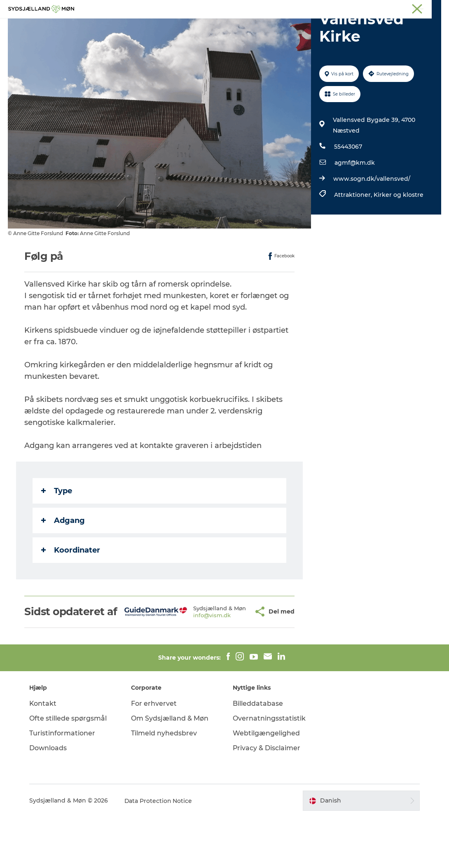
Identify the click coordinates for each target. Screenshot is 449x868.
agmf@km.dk (355, 202)
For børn (204, 27)
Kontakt (44, 755)
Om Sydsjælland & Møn (170, 769)
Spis (312, 27)
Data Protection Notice (159, 852)
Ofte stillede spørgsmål (69, 769)
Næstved (268, 8)
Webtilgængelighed (266, 784)
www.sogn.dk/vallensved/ (372, 218)
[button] (235, 657)
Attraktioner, (354, 234)
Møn (243, 8)
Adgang (63, 560)
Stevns (295, 8)
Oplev (139, 27)
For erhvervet (154, 755)
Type (57, 530)
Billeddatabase (258, 755)
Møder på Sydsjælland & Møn (406, 8)
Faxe (357, 8)
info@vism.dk (198, 664)
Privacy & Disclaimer (267, 799)
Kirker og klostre (399, 234)
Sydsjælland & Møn (207, 8)
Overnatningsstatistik (269, 769)
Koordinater (71, 589)
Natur (170, 27)
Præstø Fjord (327, 8)
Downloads (49, 799)
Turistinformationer (63, 784)
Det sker (243, 27)
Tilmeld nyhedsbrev (164, 784)
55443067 (348, 186)
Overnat (281, 27)
